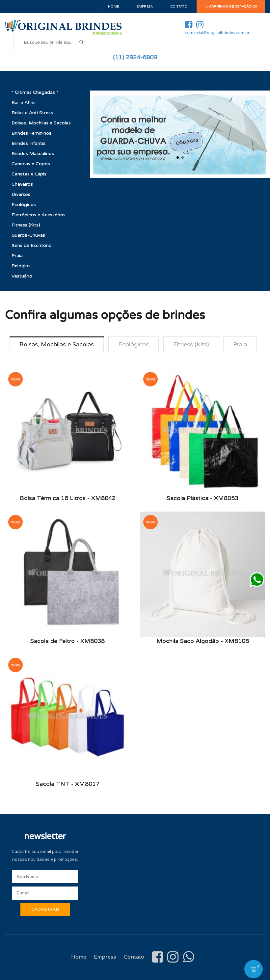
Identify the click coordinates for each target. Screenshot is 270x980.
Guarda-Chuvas (28, 235)
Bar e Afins (24, 103)
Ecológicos (24, 205)
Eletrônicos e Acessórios (39, 215)
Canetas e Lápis (29, 174)
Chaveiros (22, 184)
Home (113, 7)
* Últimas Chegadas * (35, 92)
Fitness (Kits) (26, 225)
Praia (17, 256)
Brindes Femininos (31, 133)
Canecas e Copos (31, 164)
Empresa (145, 7)
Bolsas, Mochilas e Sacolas (41, 123)
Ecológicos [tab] (134, 344)
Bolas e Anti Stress (32, 113)
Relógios (21, 266)
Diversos (21, 194)
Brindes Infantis (28, 143)
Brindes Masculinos (33, 154)
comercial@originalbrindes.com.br (217, 33)
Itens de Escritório (32, 245)
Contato (179, 7)
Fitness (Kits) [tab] (191, 344)
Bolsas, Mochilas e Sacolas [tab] (57, 344)
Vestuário (22, 276)
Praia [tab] (240, 344)
